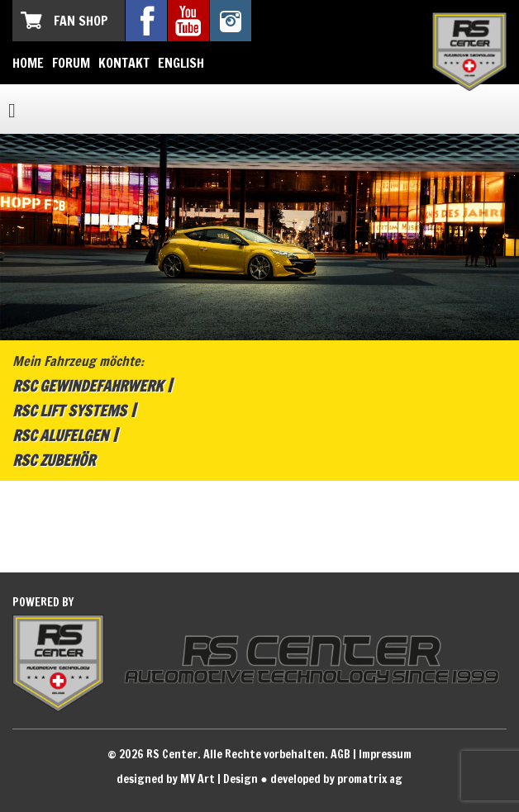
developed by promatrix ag (336, 779)
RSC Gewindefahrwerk (88, 386)
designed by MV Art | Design (187, 779)
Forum (71, 63)
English (181, 63)
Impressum (385, 754)
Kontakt (124, 63)
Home (28, 63)
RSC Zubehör (54, 460)
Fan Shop (81, 21)
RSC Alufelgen (60, 435)
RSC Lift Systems (69, 411)
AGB (340, 754)
